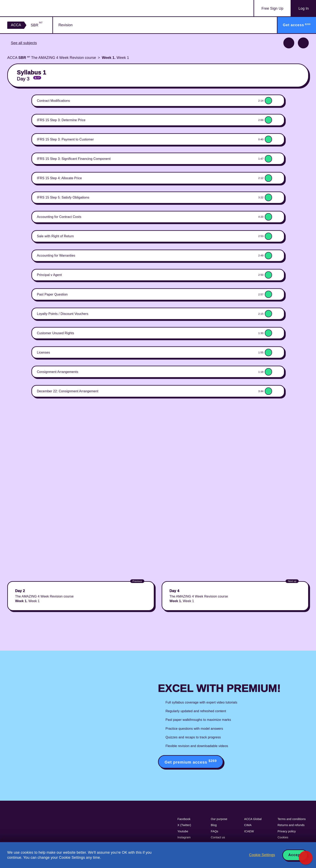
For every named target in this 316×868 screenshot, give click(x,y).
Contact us (218, 837)
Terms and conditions (292, 819)
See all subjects (24, 43)
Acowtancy (31, 8)
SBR (37, 25)
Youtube (183, 831)
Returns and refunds (291, 825)
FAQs (215, 831)
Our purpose (219, 819)
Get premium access (191, 762)
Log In (304, 8)
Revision (65, 25)
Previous (289, 43)
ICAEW (249, 831)
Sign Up (272, 9)
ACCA (16, 25)
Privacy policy (287, 831)
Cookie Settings (262, 855)
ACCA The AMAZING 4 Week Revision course (52, 58)
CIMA (248, 825)
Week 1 (115, 58)
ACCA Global (253, 819)
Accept (295, 855)
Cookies (283, 837)
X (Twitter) (184, 825)
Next (303, 43)
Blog (214, 825)
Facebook (184, 819)
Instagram (184, 837)
